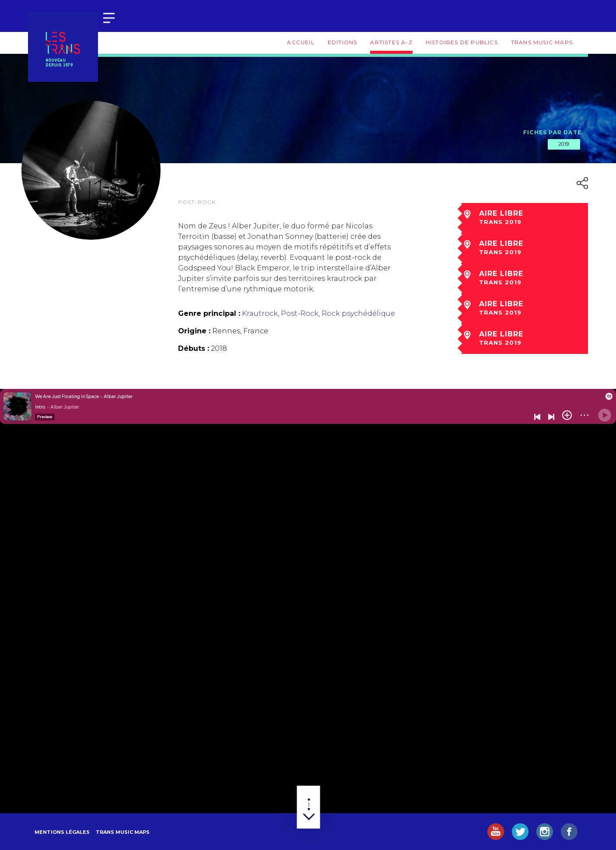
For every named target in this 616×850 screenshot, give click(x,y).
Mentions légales (62, 832)
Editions (343, 42)
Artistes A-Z (391, 42)
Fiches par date (552, 132)
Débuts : (194, 348)
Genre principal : (209, 313)
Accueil (301, 42)
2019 (564, 144)
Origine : (194, 331)
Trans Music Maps (542, 42)
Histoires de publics (462, 42)
